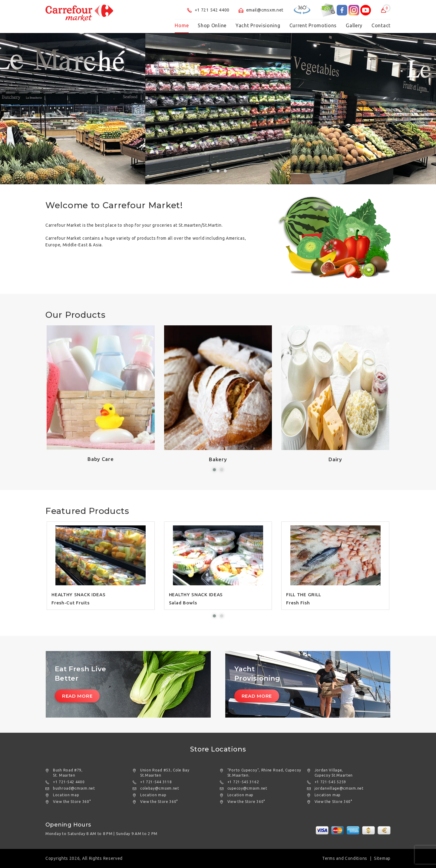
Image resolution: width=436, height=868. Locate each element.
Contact (381, 25)
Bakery (218, 459)
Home (182, 25)
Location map (66, 795)
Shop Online (212, 25)
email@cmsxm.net (261, 10)
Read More (77, 696)
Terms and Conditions (345, 858)
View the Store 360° (72, 802)
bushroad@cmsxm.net (74, 788)
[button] (211, 171)
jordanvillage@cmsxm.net (339, 788)
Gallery (354, 25)
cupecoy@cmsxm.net (247, 788)
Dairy (335, 459)
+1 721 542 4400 (208, 10)
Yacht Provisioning (258, 25)
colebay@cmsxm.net (160, 788)
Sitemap (382, 858)
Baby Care (101, 459)
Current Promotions (313, 25)
